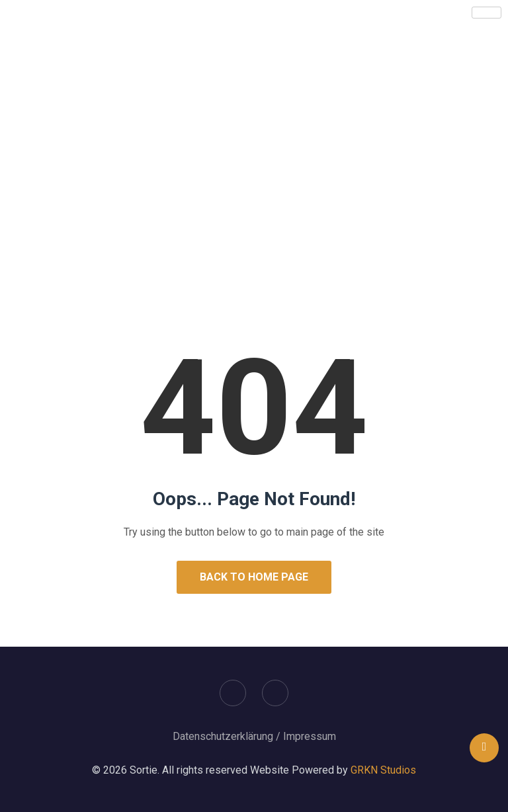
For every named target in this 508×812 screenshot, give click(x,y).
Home (210, 226)
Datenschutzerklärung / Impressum (254, 736)
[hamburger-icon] (487, 13)
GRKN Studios (383, 770)
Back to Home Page (254, 577)
